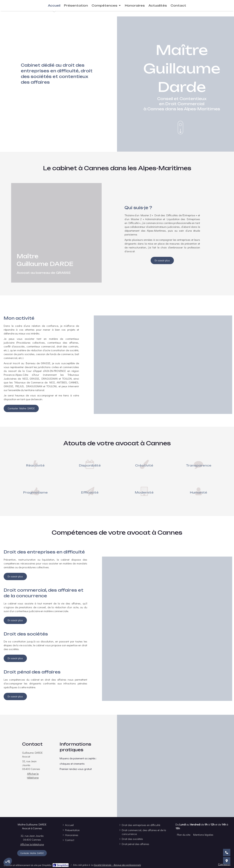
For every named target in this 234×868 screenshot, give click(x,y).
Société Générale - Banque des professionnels (117, 865)
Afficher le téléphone (33, 775)
